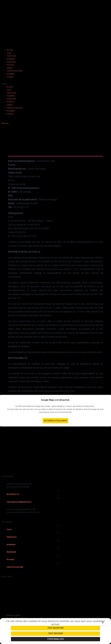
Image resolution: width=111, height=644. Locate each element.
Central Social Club (14, 71)
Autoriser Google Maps (55, 421)
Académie (11, 59)
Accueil (10, 50)
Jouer (9, 53)
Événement (11, 62)
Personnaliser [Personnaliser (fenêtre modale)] (56, 639)
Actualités (11, 74)
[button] (55, 84)
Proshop (10, 65)
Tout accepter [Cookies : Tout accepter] (55, 628)
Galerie (9, 68)
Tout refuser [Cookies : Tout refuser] (56, 633)
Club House (11, 56)
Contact (10, 77)
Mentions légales (14, 615)
